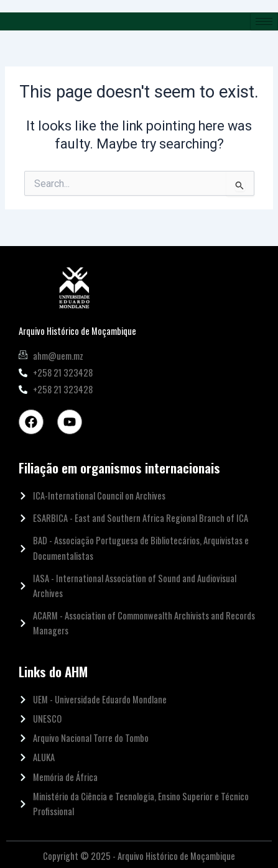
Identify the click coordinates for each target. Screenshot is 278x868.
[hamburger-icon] (264, 21)
